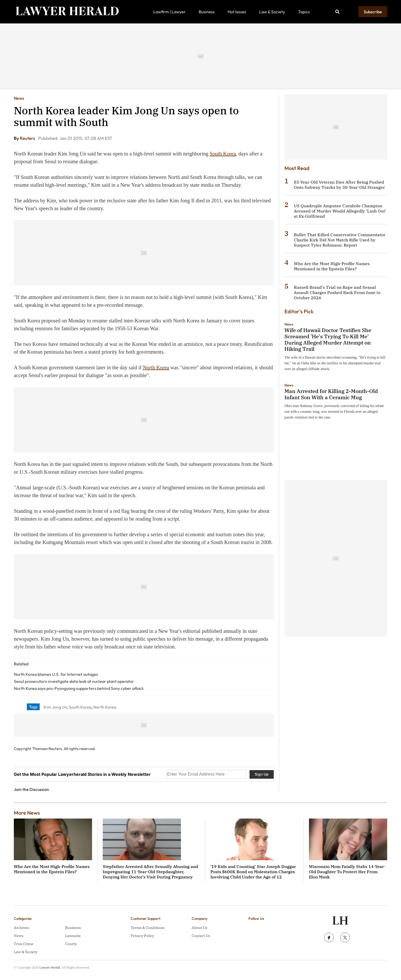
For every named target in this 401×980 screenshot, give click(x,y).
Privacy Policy (142, 936)
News (19, 98)
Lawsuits (73, 936)
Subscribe (373, 12)
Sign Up (262, 774)
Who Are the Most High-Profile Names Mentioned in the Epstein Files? (332, 266)
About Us (199, 928)
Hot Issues (237, 12)
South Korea (223, 154)
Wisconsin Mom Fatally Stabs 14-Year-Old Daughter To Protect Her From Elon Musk (347, 872)
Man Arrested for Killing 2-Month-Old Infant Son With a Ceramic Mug (331, 394)
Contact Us (201, 936)
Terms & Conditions (148, 928)
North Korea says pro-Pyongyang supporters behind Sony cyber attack (79, 688)
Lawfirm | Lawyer (169, 12)
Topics (304, 12)
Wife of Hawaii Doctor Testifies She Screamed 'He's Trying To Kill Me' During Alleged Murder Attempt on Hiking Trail (328, 339)
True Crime (24, 944)
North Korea (156, 367)
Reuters (28, 138)
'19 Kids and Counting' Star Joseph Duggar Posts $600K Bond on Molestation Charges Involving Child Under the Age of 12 (253, 872)
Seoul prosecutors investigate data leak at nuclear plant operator (74, 681)
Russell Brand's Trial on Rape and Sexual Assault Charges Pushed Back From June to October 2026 (337, 292)
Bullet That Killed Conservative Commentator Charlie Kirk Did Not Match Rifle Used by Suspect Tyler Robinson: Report (340, 240)
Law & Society (272, 12)
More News (27, 813)
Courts (71, 944)
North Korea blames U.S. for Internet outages (56, 674)
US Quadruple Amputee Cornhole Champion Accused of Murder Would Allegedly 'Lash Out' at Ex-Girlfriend (340, 211)
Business (207, 12)
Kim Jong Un (55, 707)
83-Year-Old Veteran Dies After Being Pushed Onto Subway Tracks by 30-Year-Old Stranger (339, 185)
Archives (21, 928)
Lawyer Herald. (50, 967)
